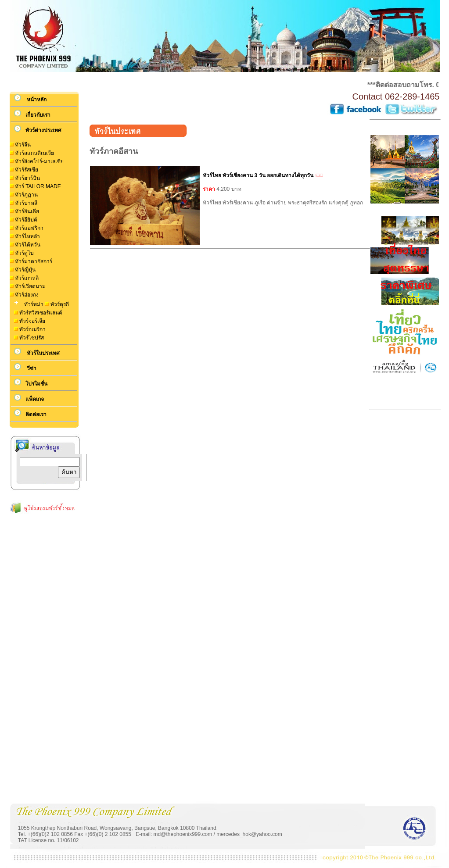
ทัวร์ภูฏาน (26, 195)
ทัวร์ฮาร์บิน (27, 178)
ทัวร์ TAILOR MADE (38, 186)
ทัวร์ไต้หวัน (28, 245)
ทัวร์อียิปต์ (26, 220)
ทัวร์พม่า (33, 304)
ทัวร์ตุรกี (60, 304)
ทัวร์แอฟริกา (29, 228)
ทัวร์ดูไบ (24, 253)
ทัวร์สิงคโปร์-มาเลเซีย (39, 161)
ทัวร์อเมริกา (32, 329)
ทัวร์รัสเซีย (27, 170)
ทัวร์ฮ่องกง (27, 295)
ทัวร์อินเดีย (27, 211)
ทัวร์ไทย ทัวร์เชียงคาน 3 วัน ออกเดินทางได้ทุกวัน (258, 175)
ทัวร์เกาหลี (27, 278)
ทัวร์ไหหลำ (27, 236)
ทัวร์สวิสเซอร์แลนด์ (41, 313)
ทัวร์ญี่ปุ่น (25, 270)
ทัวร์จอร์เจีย (32, 321)
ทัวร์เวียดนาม (30, 286)
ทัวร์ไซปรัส (32, 338)
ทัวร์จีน (23, 145)
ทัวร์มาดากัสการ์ (34, 261)
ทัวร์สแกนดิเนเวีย (34, 153)
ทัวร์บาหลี (26, 203)
